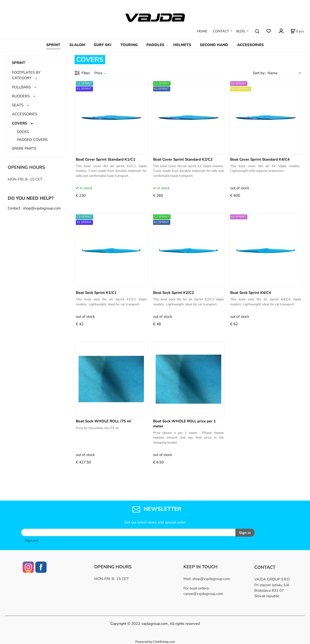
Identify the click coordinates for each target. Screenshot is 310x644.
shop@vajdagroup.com (211, 579)
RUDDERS (21, 96)
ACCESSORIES (250, 45)
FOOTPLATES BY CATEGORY (26, 75)
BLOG (241, 31)
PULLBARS (21, 87)
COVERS (20, 123)
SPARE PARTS (24, 148)
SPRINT (53, 45)
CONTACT (221, 31)
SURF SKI (103, 45)
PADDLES (155, 45)
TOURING (129, 45)
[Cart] (297, 31)
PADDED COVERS (32, 140)
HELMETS (182, 45)
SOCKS (23, 132)
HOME (202, 31)
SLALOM (77, 45)
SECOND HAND (214, 45)
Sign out (32, 540)
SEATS (18, 105)
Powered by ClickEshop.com (155, 641)
